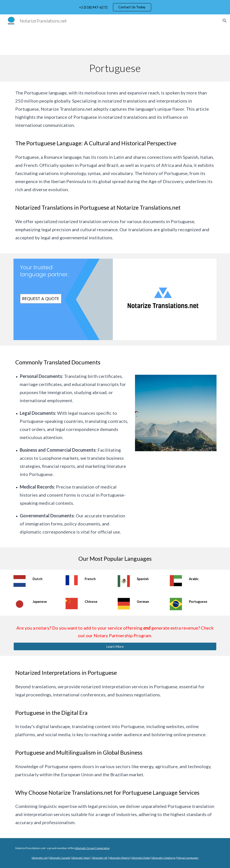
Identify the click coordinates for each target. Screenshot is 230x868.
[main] (115, 68)
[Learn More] (115, 646)
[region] (115, 7)
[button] (225, 21)
